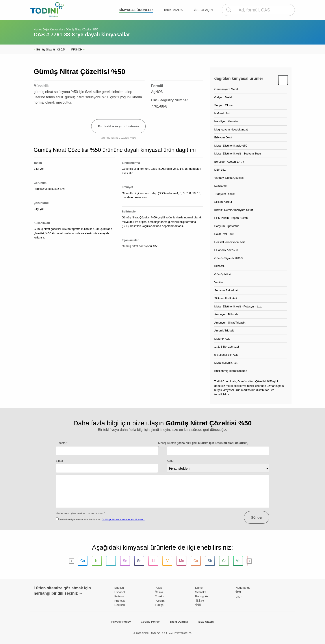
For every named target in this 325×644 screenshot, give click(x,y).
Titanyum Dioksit (225, 194)
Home (37, 30)
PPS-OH (78, 49)
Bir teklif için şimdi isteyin (118, 126)
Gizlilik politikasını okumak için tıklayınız (123, 519)
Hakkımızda (173, 10)
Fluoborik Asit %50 (226, 250)
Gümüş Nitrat (223, 274)
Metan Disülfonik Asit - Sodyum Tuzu (238, 154)
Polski (159, 588)
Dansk (199, 588)
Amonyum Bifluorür (227, 314)
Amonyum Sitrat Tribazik (230, 323)
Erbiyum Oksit (223, 137)
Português (202, 596)
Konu (170, 461)
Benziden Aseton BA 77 (229, 162)
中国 (198, 605)
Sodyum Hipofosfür (227, 226)
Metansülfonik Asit (226, 363)
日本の (200, 601)
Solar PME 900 (224, 234)
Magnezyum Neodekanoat (231, 129)
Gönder (257, 517)
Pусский (160, 601)
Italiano (119, 596)
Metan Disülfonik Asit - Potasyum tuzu (238, 306)
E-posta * (62, 443)
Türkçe (159, 605)
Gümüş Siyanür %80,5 (49, 49)
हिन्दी (238, 592)
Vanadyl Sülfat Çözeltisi (229, 178)
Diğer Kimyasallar (53, 30)
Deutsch (120, 605)
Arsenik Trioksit (224, 330)
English (119, 588)
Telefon (208, 443)
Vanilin (219, 282)
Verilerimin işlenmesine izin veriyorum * (81, 513)
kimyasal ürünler (136, 10)
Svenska (201, 592)
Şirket (59, 461)
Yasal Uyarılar (179, 622)
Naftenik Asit (222, 113)
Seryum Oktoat (224, 105)
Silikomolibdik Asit (226, 298)
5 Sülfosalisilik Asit (226, 355)
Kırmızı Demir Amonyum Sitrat (234, 210)
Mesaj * (162, 445)
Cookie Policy (150, 622)
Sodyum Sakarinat (226, 290)
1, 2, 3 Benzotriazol (227, 347)
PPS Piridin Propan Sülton (231, 218)
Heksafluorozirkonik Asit (230, 242)
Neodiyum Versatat (227, 121)
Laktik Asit (221, 186)
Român (159, 596)
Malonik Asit (222, 339)
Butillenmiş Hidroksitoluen (231, 371)
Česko (159, 592)
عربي (239, 596)
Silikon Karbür (223, 202)
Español (120, 592)
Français (120, 601)
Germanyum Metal (226, 89)
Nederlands (243, 588)
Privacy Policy (121, 622)
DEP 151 (220, 170)
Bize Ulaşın (203, 10)
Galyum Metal (223, 97)
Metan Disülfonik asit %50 (231, 146)
